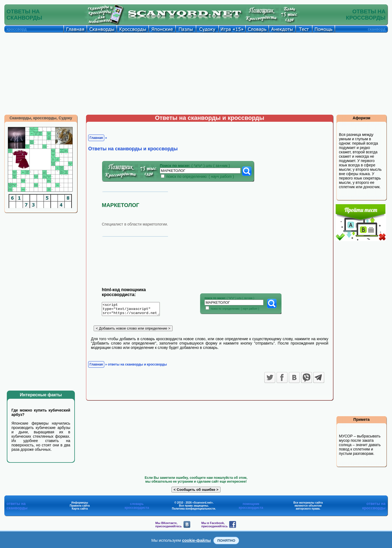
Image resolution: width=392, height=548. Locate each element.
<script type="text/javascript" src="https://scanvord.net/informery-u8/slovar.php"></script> (134, 310)
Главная (96, 138)
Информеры (80, 503)
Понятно (226, 541)
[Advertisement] (196, 74)
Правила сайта (80, 506)
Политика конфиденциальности (193, 509)
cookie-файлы (197, 540)
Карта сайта (80, 509)
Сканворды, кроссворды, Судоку (41, 118)
